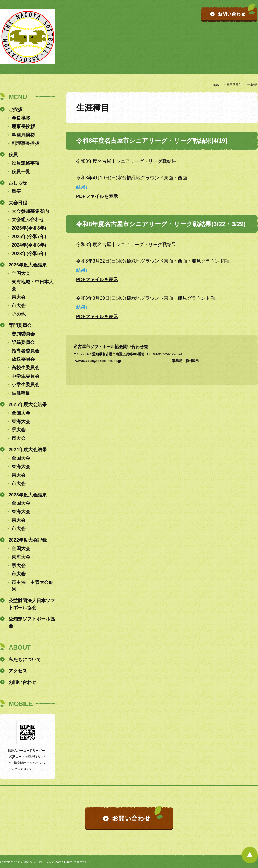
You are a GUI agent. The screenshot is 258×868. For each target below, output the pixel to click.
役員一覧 (21, 172)
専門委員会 (234, 85)
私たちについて (25, 660)
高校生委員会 (26, 368)
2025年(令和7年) (29, 237)
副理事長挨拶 (26, 143)
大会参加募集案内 (30, 211)
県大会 (19, 297)
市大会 (19, 306)
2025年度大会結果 (28, 404)
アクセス (18, 671)
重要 (16, 191)
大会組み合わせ (28, 220)
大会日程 (18, 203)
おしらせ (18, 183)
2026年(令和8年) (29, 228)
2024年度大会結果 (28, 450)
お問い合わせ (22, 682)
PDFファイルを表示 (97, 196)
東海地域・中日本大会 (33, 285)
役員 (13, 155)
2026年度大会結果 (28, 265)
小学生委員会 (26, 385)
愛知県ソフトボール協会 (32, 622)
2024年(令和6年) (29, 245)
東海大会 (21, 422)
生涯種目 (21, 393)
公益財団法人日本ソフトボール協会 (32, 604)
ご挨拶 (15, 109)
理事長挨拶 (23, 127)
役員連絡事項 (26, 163)
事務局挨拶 (23, 135)
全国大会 (21, 273)
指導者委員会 (26, 351)
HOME (217, 85)
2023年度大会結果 (28, 495)
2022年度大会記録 (28, 540)
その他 (19, 314)
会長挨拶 (21, 118)
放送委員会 (23, 359)
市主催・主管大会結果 (33, 586)
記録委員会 (23, 342)
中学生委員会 (26, 376)
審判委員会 (23, 334)
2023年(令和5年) (29, 254)
